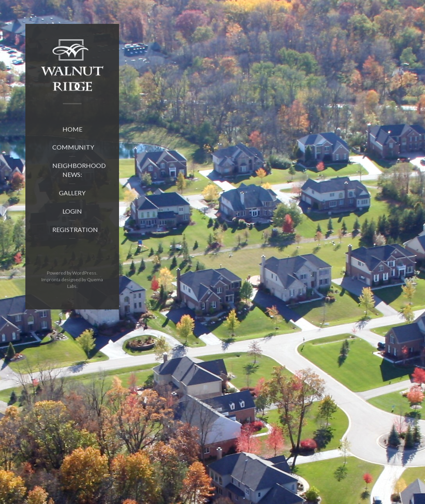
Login (72, 213)
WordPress (84, 275)
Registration (75, 231)
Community (73, 149)
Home (72, 131)
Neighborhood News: (78, 172)
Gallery (72, 195)
